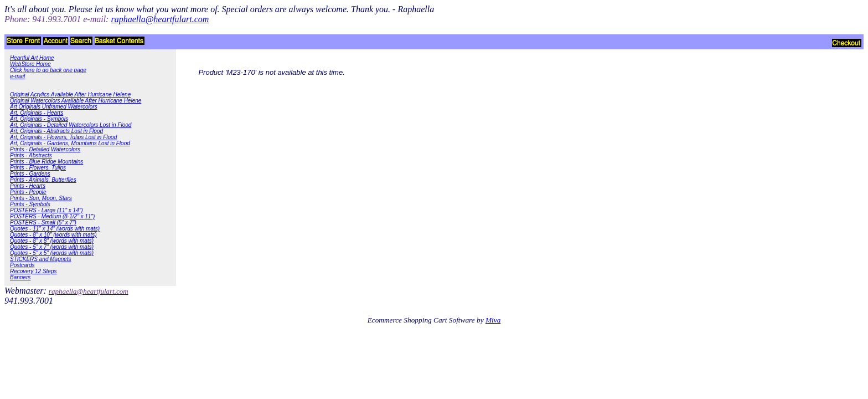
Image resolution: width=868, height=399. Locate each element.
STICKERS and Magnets (41, 259)
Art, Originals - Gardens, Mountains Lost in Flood (70, 143)
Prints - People (28, 192)
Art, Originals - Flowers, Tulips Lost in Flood (63, 137)
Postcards (22, 265)
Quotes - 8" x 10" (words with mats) (53, 235)
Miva (493, 320)
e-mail (17, 76)
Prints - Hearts (28, 186)
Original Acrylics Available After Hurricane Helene (70, 94)
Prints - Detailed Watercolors (45, 149)
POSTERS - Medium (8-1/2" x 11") (52, 216)
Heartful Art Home (32, 58)
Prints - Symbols (30, 204)
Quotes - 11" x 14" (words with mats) (55, 229)
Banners (20, 277)
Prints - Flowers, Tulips (38, 168)
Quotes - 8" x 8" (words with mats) (52, 241)
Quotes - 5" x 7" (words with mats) (52, 247)
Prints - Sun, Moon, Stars (41, 198)
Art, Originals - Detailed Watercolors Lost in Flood (71, 125)
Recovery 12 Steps (33, 271)
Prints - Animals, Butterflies (43, 180)
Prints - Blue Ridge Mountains (46, 162)
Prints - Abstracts (31, 155)
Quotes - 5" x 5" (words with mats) (52, 253)
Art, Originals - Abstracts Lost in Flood (56, 131)
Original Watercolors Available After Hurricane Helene (76, 101)
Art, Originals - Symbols (39, 119)
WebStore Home (30, 64)
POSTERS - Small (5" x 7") (43, 222)
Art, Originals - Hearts (37, 113)
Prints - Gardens (30, 174)
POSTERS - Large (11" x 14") (46, 210)
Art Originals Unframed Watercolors (54, 107)
